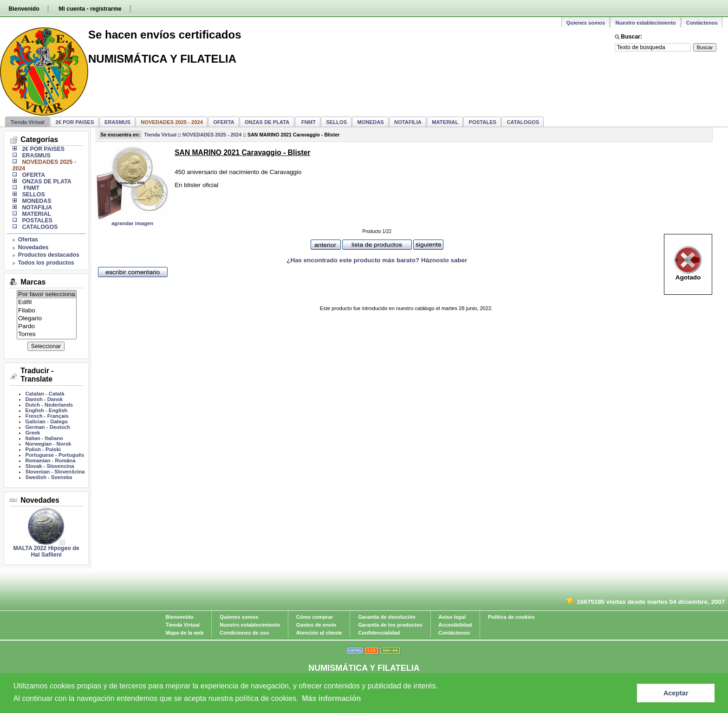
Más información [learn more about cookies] (331, 698)
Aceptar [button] (676, 693)
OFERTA (224, 122)
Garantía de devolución (387, 617)
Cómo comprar (315, 617)
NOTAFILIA (408, 122)
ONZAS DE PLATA (267, 122)
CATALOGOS (523, 122)
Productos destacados (49, 255)
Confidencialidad (379, 633)
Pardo (47, 327)
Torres (47, 334)
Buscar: (631, 37)
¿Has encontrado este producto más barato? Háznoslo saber (377, 260)
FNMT (308, 122)
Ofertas (28, 240)
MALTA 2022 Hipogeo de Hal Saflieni (46, 551)
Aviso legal (452, 617)
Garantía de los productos (390, 625)
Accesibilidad (455, 625)
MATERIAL (445, 122)
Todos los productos (46, 263)
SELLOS (336, 122)
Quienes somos (586, 23)
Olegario (47, 319)
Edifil (47, 302)
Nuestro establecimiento (646, 23)
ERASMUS (117, 122)
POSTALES (483, 122)
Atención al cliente (319, 633)
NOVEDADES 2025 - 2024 (212, 135)
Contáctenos (702, 23)
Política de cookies (511, 617)
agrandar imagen (132, 223)
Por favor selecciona (47, 295)
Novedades (33, 247)
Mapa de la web (185, 633)
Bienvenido (24, 9)
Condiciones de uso (244, 633)
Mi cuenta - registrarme (90, 9)
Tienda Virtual (27, 122)
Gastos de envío (316, 625)
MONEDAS (371, 122)
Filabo (47, 311)
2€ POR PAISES (75, 122)
